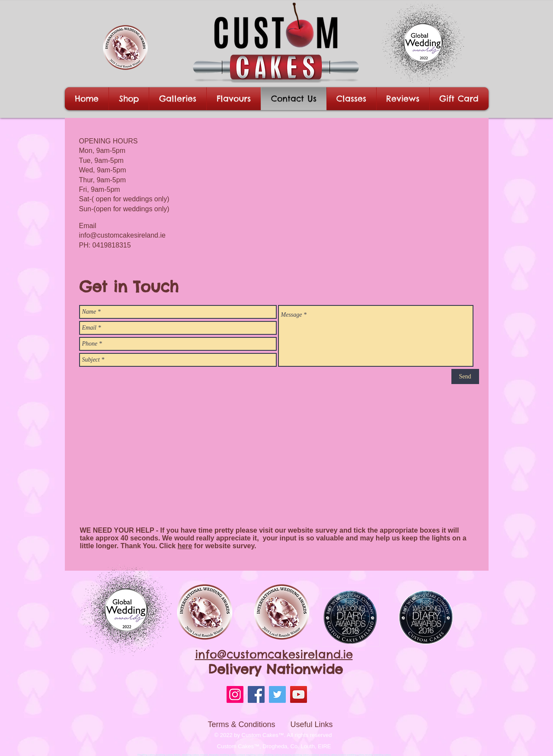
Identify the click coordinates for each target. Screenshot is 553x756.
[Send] (465, 376)
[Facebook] (256, 694)
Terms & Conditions (242, 724)
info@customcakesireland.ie (122, 235)
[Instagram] (235, 694)
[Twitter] (277, 694)
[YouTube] (299, 694)
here (185, 546)
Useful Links (312, 724)
